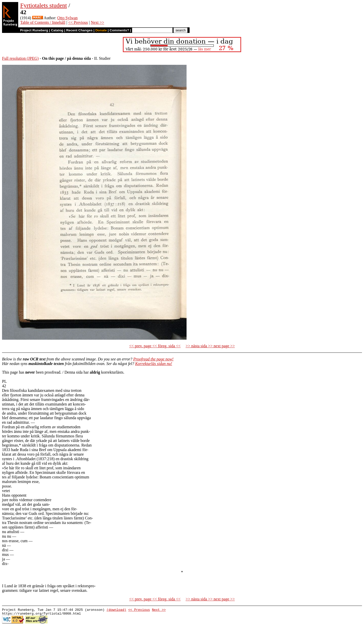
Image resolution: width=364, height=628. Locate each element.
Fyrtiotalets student (44, 5)
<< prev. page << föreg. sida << (155, 346)
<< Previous (78, 22)
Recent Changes (79, 30)
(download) (116, 610)
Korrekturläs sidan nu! (154, 364)
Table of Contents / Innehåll (43, 22)
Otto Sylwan (67, 18)
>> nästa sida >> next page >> (210, 346)
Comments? (119, 30)
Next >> (97, 22)
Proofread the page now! (153, 359)
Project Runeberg (34, 30)
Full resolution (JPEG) (20, 58)
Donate (101, 30)
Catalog (57, 30)
